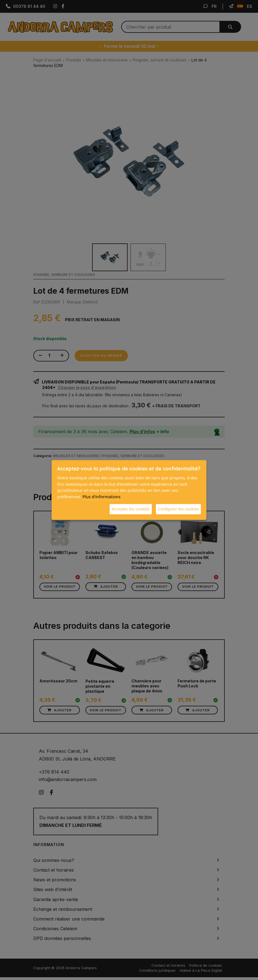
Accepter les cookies (131, 509)
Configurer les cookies (178, 509)
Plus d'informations (102, 497)
